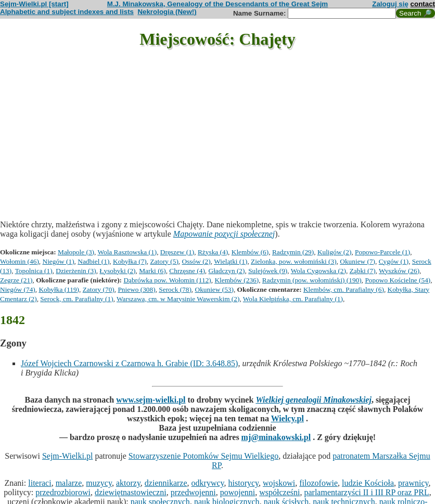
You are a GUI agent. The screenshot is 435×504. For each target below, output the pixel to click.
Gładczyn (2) (227, 271)
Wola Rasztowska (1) (127, 252)
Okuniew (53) (214, 289)
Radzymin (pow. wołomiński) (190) (312, 280)
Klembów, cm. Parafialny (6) (344, 289)
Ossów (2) (196, 261)
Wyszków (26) (399, 271)
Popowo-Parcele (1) (382, 252)
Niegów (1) (59, 261)
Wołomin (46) (20, 261)
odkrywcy (208, 483)
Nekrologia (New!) (167, 12)
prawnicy (413, 483)
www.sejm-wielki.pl (151, 400)
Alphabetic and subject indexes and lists (67, 12)
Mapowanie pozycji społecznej (224, 234)
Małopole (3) (76, 252)
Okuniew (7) (357, 261)
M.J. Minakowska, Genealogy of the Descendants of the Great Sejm (217, 4)
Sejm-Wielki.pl (68, 456)
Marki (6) (152, 271)
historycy (244, 483)
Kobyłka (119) (59, 289)
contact (423, 4)
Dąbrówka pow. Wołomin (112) (167, 280)
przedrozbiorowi (63, 492)
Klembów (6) (250, 252)
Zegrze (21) (16, 280)
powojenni (238, 492)
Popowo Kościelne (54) (398, 280)
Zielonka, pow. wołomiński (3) (294, 261)
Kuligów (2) (335, 252)
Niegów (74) (18, 289)
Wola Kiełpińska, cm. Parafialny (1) (293, 299)
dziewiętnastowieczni (131, 492)
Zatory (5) (164, 261)
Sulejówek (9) (268, 271)
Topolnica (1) (34, 271)
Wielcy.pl (287, 418)
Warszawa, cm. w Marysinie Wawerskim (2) (178, 299)
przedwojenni (193, 492)
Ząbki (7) (363, 271)
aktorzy (128, 483)
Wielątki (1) (231, 261)
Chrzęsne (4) (187, 271)
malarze (69, 483)
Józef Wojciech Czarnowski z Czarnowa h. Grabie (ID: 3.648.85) (129, 363)
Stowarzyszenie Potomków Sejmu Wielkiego (203, 456)
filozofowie (318, 483)
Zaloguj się (390, 4)
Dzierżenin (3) (76, 271)
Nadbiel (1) (93, 261)
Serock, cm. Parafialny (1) (76, 299)
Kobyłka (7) (130, 261)
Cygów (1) (394, 261)
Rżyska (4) (213, 252)
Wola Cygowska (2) (318, 271)
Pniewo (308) (136, 289)
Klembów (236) (236, 280)
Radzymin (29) (293, 252)
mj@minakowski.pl (276, 437)
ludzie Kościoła (368, 483)
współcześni (279, 492)
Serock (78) (175, 289)
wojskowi (279, 483)
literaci (40, 483)
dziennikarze (166, 483)
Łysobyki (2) (117, 271)
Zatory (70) (99, 289)
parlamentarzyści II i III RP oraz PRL (366, 492)
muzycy (99, 483)
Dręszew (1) (177, 252)
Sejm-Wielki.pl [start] (34, 4)
